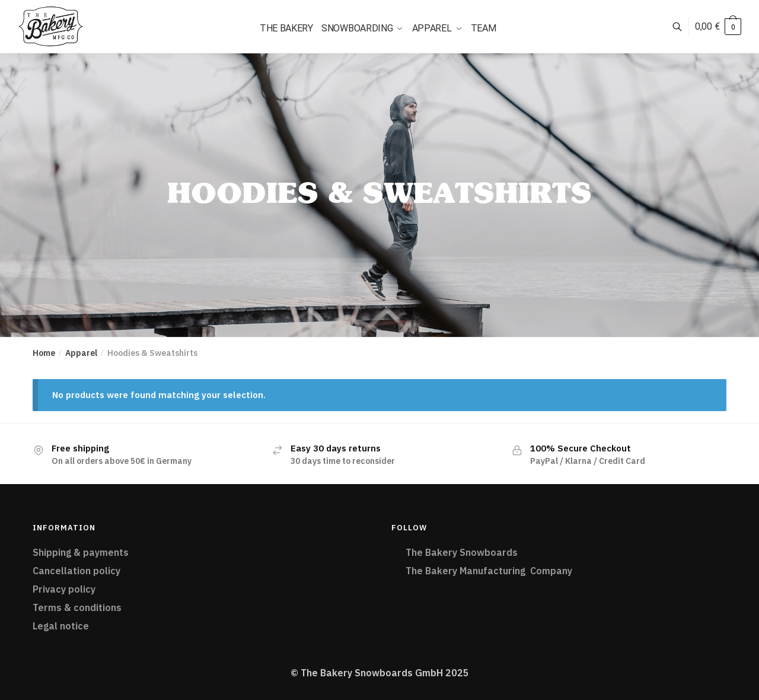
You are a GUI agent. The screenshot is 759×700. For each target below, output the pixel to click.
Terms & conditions (77, 607)
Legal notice (61, 626)
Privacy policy (64, 589)
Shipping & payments (81, 552)
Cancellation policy (76, 571)
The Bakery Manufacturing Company (489, 571)
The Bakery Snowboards (463, 552)
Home (44, 353)
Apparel (81, 353)
